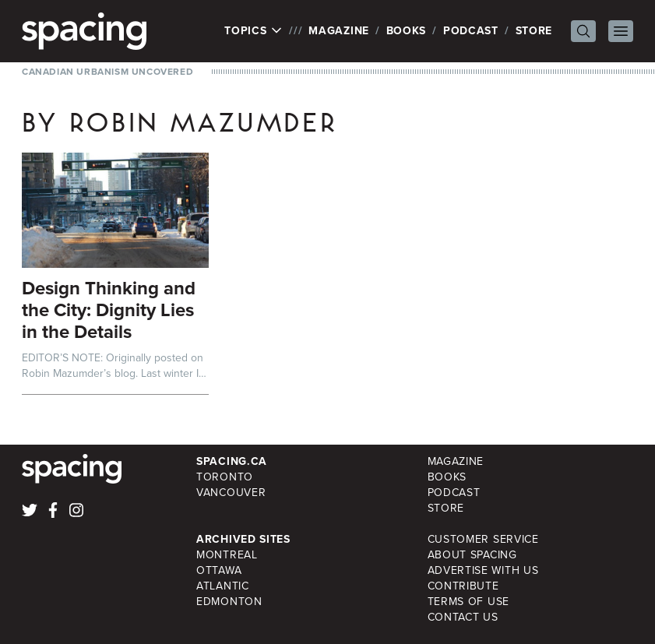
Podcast (471, 31)
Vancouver (231, 493)
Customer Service (483, 539)
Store (534, 31)
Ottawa (219, 570)
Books (407, 31)
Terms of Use (468, 602)
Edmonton (229, 602)
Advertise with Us (483, 570)
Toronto (225, 477)
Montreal (227, 555)
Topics (254, 31)
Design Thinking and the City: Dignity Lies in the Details (109, 310)
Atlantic (223, 586)
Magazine (339, 31)
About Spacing (472, 555)
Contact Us (463, 617)
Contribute (463, 586)
